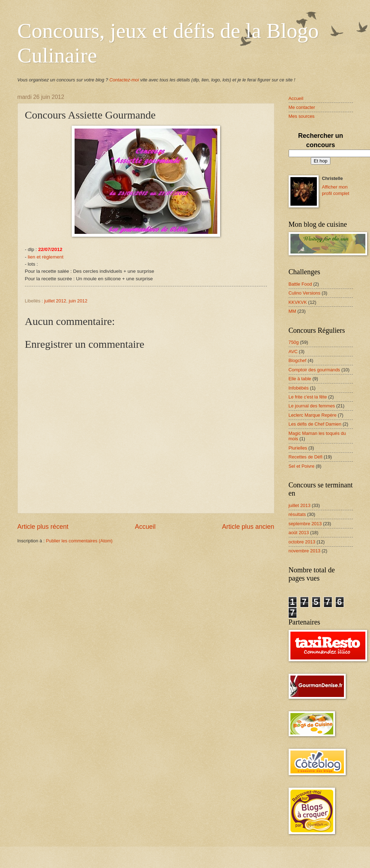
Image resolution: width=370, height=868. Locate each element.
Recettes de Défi (306, 457)
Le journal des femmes (312, 406)
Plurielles (298, 448)
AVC (293, 352)
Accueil (145, 527)
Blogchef (298, 360)
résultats (297, 514)
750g (294, 342)
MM (292, 311)
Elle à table (300, 379)
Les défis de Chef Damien (315, 424)
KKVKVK (298, 302)
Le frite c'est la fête (308, 397)
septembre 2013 (305, 524)
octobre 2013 (302, 542)
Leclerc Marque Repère (313, 415)
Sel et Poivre (302, 466)
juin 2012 (78, 301)
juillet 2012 (55, 301)
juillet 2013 (300, 505)
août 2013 (299, 533)
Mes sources (302, 116)
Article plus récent (43, 527)
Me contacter (302, 107)
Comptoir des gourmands (315, 370)
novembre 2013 (305, 551)
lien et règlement (46, 257)
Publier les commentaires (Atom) (79, 541)
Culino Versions (305, 293)
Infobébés (299, 388)
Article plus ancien (248, 527)
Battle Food (300, 284)
